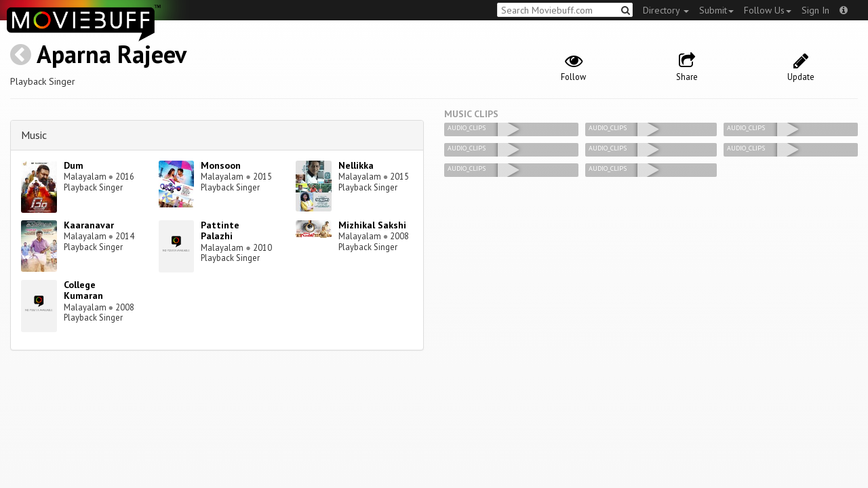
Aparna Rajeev (112, 54)
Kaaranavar (89, 225)
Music (34, 135)
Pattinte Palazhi (220, 231)
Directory (666, 10)
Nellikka (356, 165)
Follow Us (768, 10)
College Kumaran (83, 290)
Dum (74, 165)
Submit (716, 10)
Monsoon (221, 165)
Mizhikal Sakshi (372, 225)
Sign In (815, 10)
